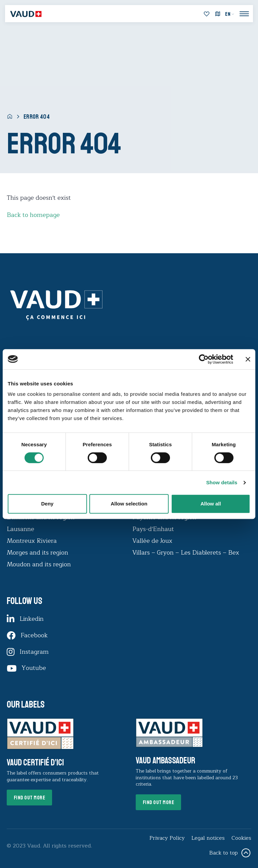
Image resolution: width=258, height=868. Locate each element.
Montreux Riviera (32, 541)
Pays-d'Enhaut (153, 529)
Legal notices (208, 838)
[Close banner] (248, 359)
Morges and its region (38, 553)
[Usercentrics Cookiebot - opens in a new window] (204, 359)
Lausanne (20, 529)
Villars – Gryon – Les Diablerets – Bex (187, 553)
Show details (222, 482)
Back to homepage (33, 215)
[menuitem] (230, 14)
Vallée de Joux (152, 541)
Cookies (241, 838)
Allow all (211, 504)
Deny (47, 504)
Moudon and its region (40, 564)
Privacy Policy (167, 838)
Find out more (30, 798)
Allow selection (129, 504)
